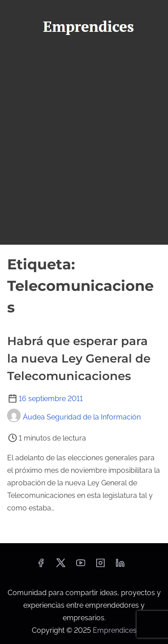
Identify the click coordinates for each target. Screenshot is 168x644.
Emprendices (115, 630)
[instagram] (100, 566)
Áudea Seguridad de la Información (74, 417)
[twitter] (61, 566)
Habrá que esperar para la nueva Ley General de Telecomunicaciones (79, 359)
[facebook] (41, 566)
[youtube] (81, 566)
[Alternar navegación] (84, 57)
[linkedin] (120, 566)
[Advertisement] (84, 156)
